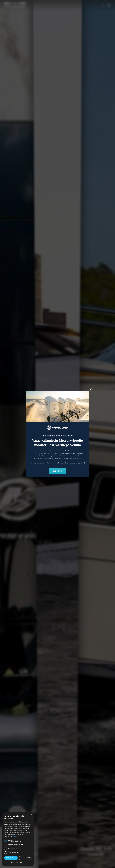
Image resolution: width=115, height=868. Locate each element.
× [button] (31, 815)
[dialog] (18, 839)
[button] (18, 863)
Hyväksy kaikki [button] (11, 858)
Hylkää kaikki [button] (25, 858)
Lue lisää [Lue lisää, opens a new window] (15, 837)
